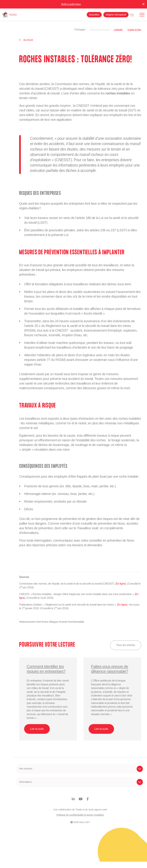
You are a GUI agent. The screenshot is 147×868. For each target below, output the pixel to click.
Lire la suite (37, 729)
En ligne (121, 584)
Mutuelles (94, 15)
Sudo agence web (98, 816)
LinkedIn (118, 30)
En (132, 15)
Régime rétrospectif (116, 15)
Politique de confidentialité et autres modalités (80, 821)
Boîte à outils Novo (71, 4)
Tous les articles (126, 645)
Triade (78, 816)
